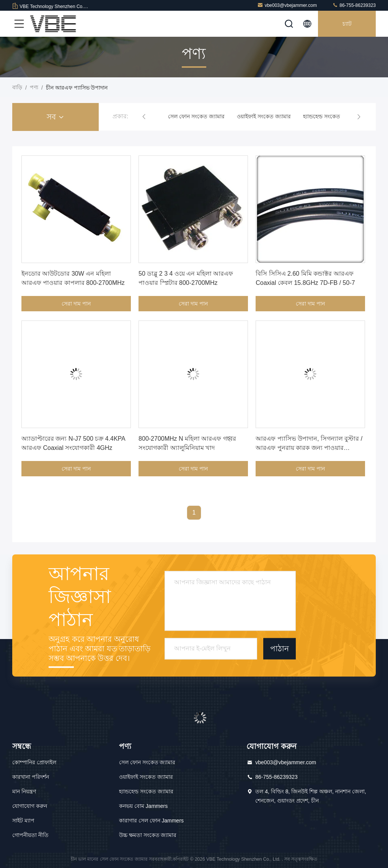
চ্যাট (347, 24)
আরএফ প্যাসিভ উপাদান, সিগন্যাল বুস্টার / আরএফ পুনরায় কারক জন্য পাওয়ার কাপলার (309, 448)
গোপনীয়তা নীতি (30, 835)
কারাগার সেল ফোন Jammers (151, 821)
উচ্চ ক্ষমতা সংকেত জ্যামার (148, 835)
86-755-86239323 (354, 5)
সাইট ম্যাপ (23, 821)
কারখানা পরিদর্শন (31, 777)
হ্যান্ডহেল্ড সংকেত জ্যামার (330, 116)
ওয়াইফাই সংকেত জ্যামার (264, 116)
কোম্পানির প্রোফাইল (34, 762)
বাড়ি (17, 87)
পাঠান (280, 649)
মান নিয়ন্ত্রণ (24, 791)
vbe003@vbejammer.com (287, 5)
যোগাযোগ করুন (30, 806)
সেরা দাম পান (76, 304)
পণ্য (34, 87)
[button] (144, 117)
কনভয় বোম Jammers (143, 806)
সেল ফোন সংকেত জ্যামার (196, 116)
